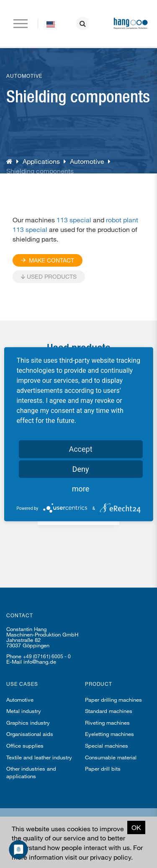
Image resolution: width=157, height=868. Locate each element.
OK (136, 827)
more (81, 488)
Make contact (48, 260)
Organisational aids (30, 734)
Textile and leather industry (39, 757)
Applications (41, 161)
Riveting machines (107, 723)
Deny (81, 469)
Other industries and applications (31, 772)
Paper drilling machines (113, 700)
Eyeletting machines (109, 734)
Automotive (87, 161)
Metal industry (24, 711)
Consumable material (111, 757)
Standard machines (109, 711)
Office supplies (25, 746)
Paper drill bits (103, 769)
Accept (80, 449)
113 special (74, 220)
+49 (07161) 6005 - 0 (47, 656)
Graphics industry (28, 723)
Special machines (107, 746)
